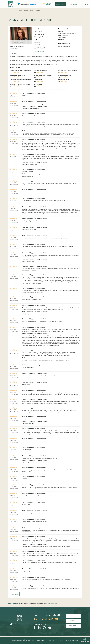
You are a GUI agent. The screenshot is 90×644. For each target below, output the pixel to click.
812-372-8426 (14, 49)
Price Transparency (69, 640)
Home (20, 10)
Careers (73, 621)
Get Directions (38, 51)
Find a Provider (29, 10)
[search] (73, 4)
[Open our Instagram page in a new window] (44, 628)
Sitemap (77, 640)
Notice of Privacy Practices (17, 640)
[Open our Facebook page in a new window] (34, 628)
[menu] (85, 4)
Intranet (73, 626)
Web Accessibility (52, 640)
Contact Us (60, 640)
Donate (34, 640)
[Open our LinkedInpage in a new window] (39, 628)
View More (15, 594)
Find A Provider (61, 4)
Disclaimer (28, 640)
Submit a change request (50, 603)
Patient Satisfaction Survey (65, 89)
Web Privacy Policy (42, 640)
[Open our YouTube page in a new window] (50, 628)
